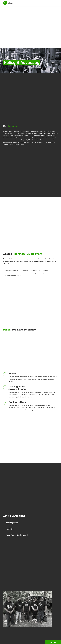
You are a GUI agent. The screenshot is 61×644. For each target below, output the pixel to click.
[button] (55, 4)
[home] (8, 3)
